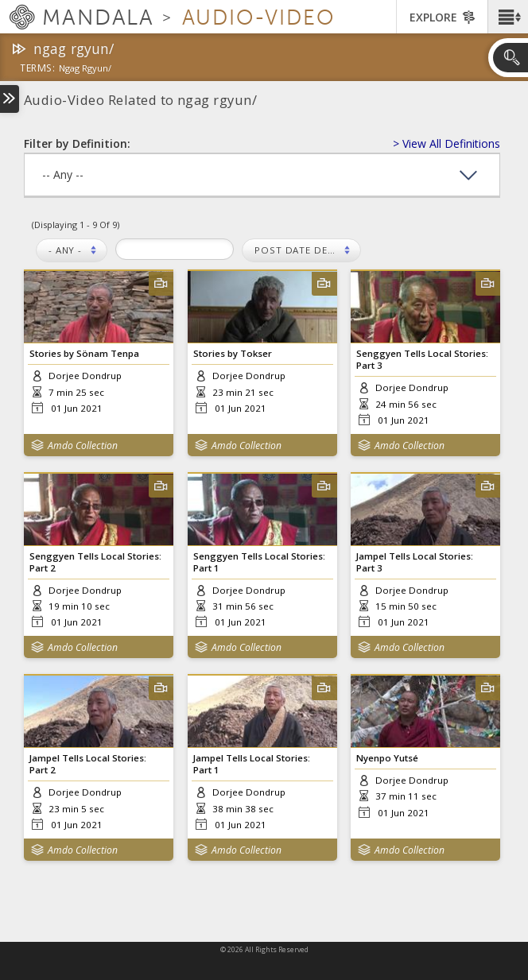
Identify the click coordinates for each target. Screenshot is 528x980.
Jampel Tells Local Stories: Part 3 (415, 562)
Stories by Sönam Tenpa (84, 353)
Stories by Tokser (233, 353)
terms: (37, 69)
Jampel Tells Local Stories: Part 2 (88, 764)
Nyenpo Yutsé (387, 758)
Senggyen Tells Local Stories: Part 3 (422, 359)
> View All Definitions (446, 143)
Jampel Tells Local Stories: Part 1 (252, 764)
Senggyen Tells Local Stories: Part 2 (95, 562)
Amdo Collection (83, 445)
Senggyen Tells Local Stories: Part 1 (259, 562)
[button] (508, 17)
